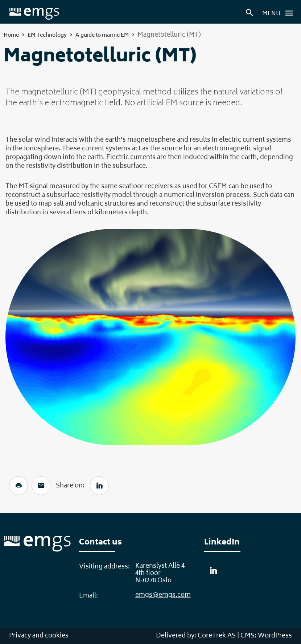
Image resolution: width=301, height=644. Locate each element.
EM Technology (47, 35)
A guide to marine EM (102, 35)
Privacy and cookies (39, 636)
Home (11, 35)
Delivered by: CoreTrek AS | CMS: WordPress (224, 636)
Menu (280, 13)
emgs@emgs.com (163, 595)
